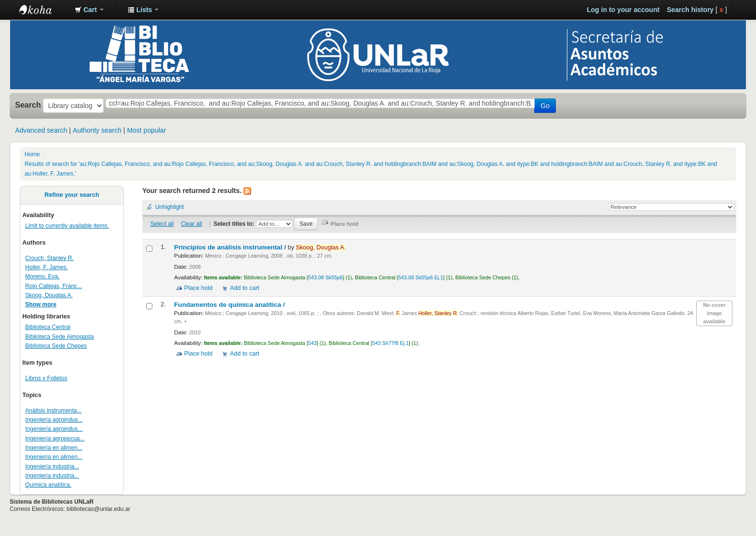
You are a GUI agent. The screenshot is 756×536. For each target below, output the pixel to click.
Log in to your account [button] (623, 10)
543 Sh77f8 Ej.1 (391, 343)
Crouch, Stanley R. (49, 258)
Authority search (97, 130)
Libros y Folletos (46, 378)
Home (32, 154)
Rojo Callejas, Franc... (54, 286)
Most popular (146, 130)
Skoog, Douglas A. (49, 295)
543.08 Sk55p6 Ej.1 (421, 277)
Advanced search (41, 130)
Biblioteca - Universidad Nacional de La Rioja (43, 10)
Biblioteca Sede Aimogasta (59, 337)
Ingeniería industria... (52, 467)
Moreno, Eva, (42, 276)
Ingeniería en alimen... (54, 448)
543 (312, 343)
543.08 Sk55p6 (325, 277)
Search (28, 105)
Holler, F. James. (46, 267)
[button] (89, 10)
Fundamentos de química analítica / (230, 305)
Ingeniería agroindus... (54, 420)
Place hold (198, 288)
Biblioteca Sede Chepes (56, 346)
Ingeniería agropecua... (55, 439)
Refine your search (72, 195)
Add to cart (245, 288)
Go (545, 106)
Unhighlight (170, 207)
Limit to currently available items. (67, 226)
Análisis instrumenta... (53, 411)
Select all (162, 224)
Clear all (191, 224)
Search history (690, 10)
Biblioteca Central (48, 327)
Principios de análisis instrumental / (231, 247)
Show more (41, 304)
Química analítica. (48, 485)
